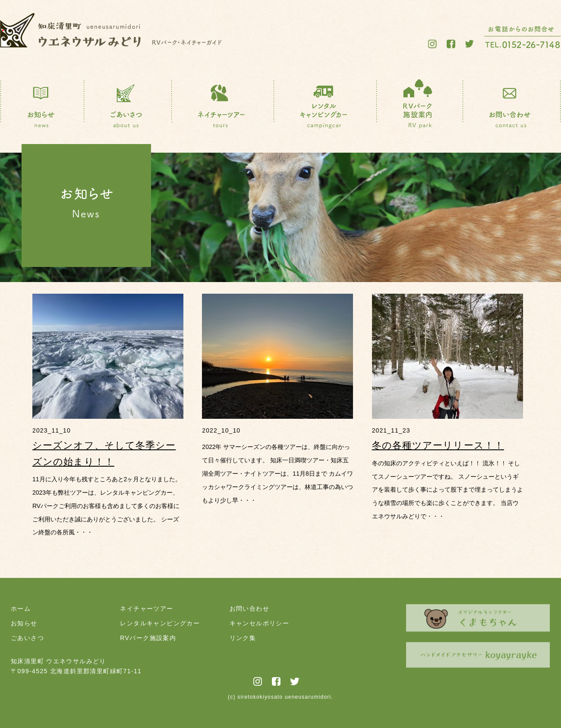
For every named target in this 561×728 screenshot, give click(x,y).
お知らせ (24, 623)
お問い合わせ (249, 609)
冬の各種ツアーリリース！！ (438, 445)
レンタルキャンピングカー (160, 623)
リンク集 (243, 638)
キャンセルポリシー (260, 623)
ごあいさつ (27, 638)
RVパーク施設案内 (148, 638)
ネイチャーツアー (147, 609)
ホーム (21, 609)
